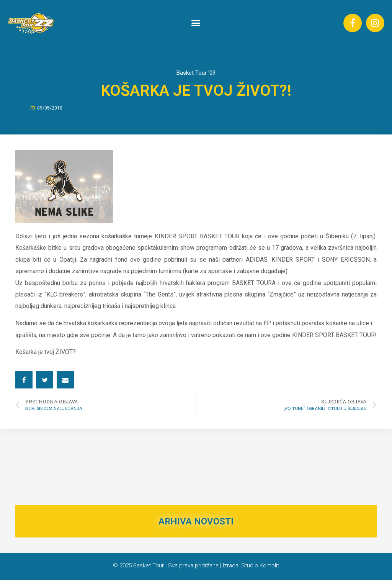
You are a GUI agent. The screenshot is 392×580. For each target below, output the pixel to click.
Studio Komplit (260, 565)
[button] (196, 23)
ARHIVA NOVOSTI (196, 521)
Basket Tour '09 (196, 73)
